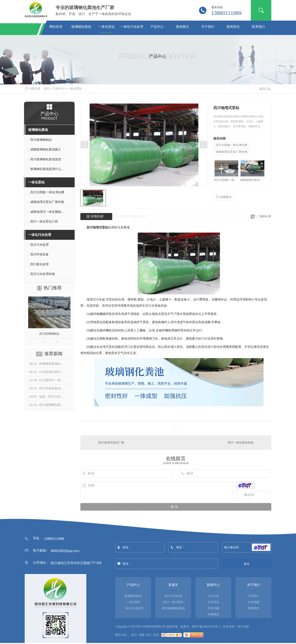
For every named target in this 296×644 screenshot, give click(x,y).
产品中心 (157, 27)
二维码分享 (264, 216)
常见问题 (213, 608)
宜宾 (156, 635)
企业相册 (253, 602)
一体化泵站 (106, 27)
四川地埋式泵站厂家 (111, 443)
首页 (46, 89)
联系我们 (258, 27)
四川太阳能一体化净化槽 (231, 145)
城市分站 (121, 635)
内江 (149, 635)
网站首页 (56, 27)
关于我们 (208, 27)
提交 (247, 564)
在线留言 (224, 197)
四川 (134, 635)
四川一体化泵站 (173, 602)
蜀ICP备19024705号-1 (206, 627)
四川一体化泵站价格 (240, 443)
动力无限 (243, 627)
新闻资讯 (233, 27)
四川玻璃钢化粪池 (173, 608)
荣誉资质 (253, 608)
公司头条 (213, 596)
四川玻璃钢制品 (49, 334)
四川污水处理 (173, 596)
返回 (265, 89)
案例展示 (183, 27)
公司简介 (253, 596)
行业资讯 (213, 602)
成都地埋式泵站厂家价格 (231, 152)
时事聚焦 (213, 614)
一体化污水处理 (132, 27)
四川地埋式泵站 (97, 227)
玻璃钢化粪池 (81, 27)
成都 (141, 635)
